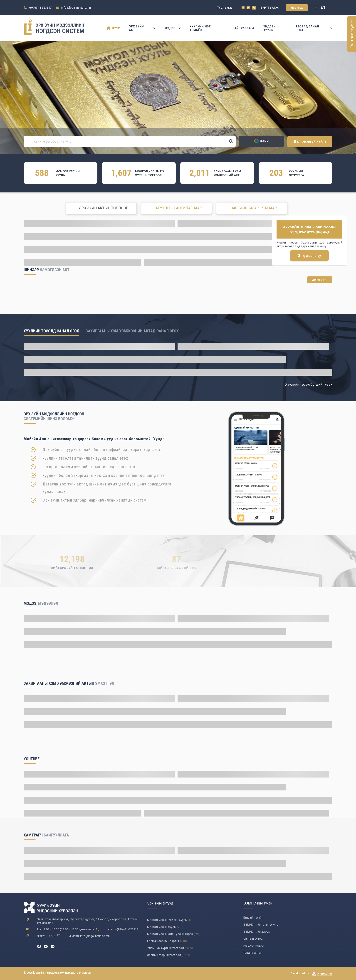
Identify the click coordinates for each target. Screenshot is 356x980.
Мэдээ (173, 28)
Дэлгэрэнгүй (320, 280)
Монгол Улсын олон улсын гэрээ (170, 934)
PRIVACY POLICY (254, 946)
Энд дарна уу (309, 256)
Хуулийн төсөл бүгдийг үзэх (309, 384)
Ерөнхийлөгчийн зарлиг (163, 941)
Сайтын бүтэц (253, 939)
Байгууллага (244, 28)
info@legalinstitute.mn (76, 8)
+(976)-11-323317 (40, 8)
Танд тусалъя (252, 953)
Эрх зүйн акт (142, 28)
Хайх (261, 141)
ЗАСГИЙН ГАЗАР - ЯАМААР (254, 208)
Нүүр (113, 28)
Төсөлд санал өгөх (314, 28)
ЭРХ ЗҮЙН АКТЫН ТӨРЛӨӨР (104, 208)
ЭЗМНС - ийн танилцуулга (261, 925)
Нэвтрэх (297, 8)
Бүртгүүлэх (270, 8)
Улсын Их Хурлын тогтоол (166, 948)
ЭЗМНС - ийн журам (257, 932)
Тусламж (225, 7)
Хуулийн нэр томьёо (200, 28)
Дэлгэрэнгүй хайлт (310, 141)
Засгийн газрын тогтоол (164, 955)
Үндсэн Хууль (270, 28)
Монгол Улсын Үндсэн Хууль (167, 920)
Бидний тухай (252, 918)
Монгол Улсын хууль (161, 927)
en (320, 7)
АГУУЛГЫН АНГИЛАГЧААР (179, 208)
